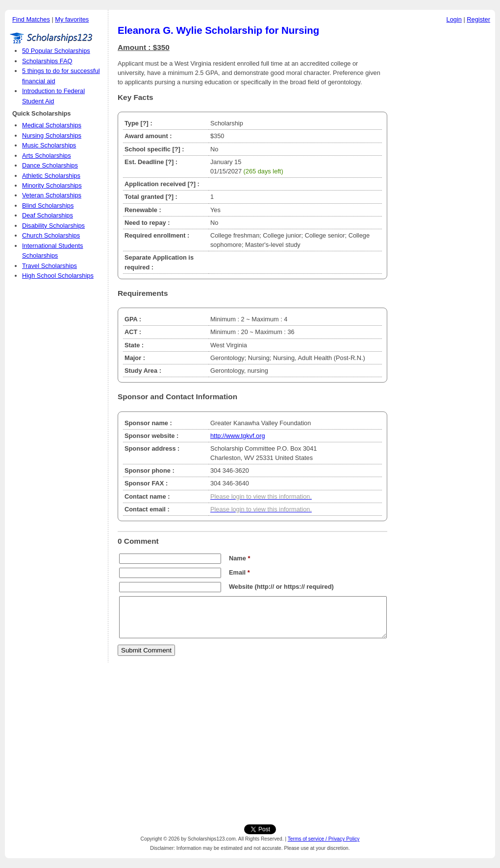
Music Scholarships (49, 145)
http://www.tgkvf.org (238, 436)
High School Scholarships (58, 276)
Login (454, 19)
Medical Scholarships (52, 125)
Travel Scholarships (50, 266)
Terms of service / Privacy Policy (324, 839)
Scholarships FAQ (47, 61)
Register (478, 19)
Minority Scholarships (52, 185)
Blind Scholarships (48, 205)
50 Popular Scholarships (56, 51)
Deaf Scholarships (48, 215)
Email (239, 572)
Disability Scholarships (53, 226)
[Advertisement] (444, 176)
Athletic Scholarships (51, 176)
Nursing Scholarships (52, 135)
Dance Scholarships (50, 165)
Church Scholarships (51, 235)
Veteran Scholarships (52, 195)
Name (239, 558)
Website (241, 587)
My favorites (72, 19)
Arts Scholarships (47, 156)
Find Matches (31, 19)
